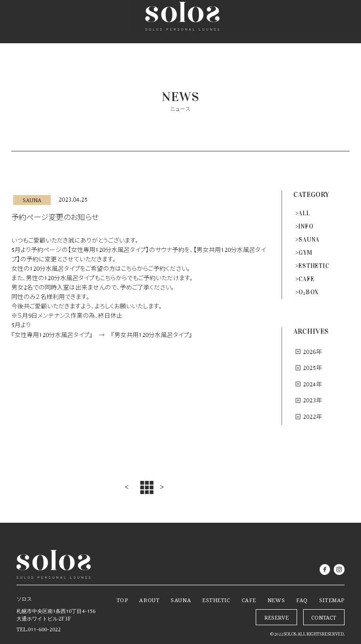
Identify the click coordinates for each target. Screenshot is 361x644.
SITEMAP (332, 599)
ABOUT (149, 599)
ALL (304, 213)
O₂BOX (309, 292)
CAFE (306, 279)
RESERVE (296, 22)
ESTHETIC (314, 266)
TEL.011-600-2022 (39, 628)
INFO (306, 227)
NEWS (276, 599)
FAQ (302, 599)
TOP (122, 599)
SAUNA (309, 240)
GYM (305, 253)
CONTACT (324, 616)
